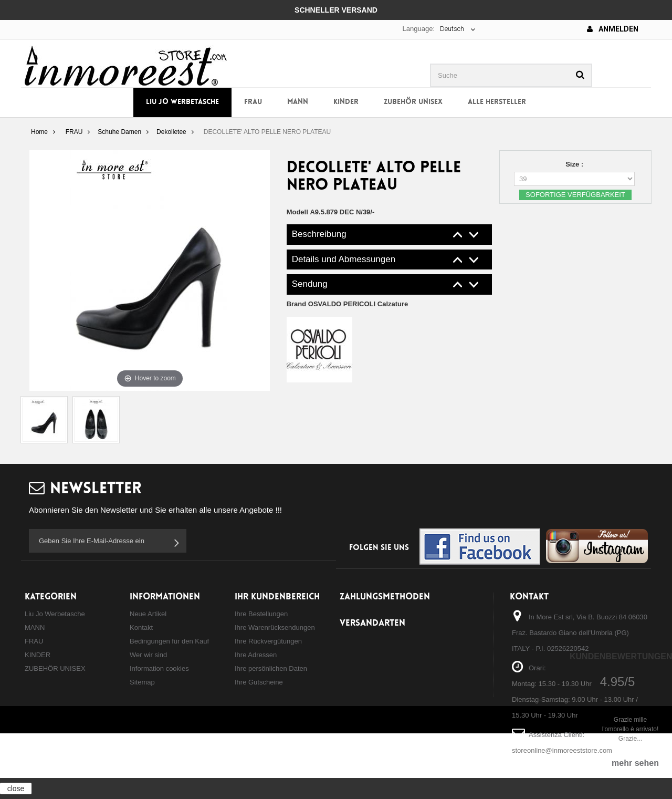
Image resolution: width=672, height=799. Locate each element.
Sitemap (142, 682)
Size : (575, 164)
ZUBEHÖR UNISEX (413, 102)
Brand (348, 304)
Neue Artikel (148, 614)
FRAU (253, 102)
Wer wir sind (148, 655)
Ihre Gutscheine (259, 682)
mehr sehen (635, 763)
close (16, 788)
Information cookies (159, 668)
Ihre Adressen (256, 655)
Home (39, 132)
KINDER (346, 102)
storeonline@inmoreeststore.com (562, 750)
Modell (297, 212)
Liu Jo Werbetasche (182, 102)
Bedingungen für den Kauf (169, 641)
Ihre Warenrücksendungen (275, 627)
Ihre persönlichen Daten (271, 668)
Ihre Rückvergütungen (268, 641)
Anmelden (613, 29)
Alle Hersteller (497, 102)
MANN (298, 102)
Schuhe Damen (119, 132)
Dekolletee (171, 132)
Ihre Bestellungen (261, 614)
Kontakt (141, 627)
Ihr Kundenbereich (277, 597)
